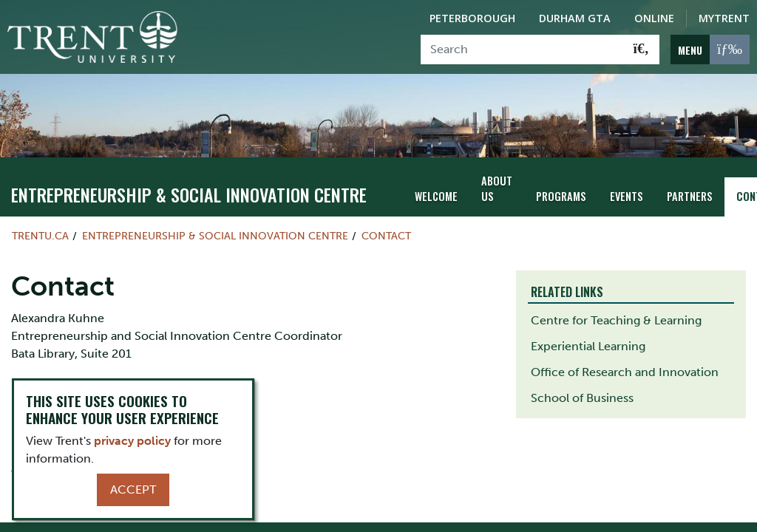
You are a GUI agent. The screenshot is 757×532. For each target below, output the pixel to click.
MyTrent (724, 18)
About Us (497, 188)
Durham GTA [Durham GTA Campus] (575, 18)
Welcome (436, 196)
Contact (386, 236)
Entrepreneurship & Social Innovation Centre (189, 194)
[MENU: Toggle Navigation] (710, 50)
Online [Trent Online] (654, 18)
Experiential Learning (588, 346)
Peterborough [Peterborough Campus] (472, 18)
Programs (561, 196)
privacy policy (132, 441)
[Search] (522, 50)
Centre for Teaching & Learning (616, 320)
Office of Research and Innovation (625, 372)
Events (627, 196)
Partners (690, 196)
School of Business (582, 398)
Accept (133, 490)
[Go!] (641, 50)
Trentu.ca (40, 236)
